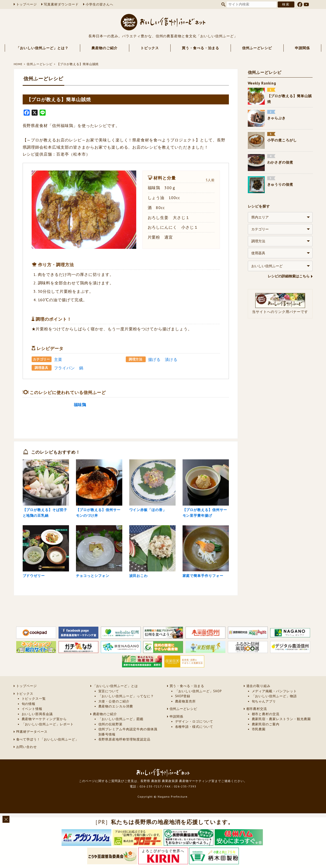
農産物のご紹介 (104, 48)
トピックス (150, 48)
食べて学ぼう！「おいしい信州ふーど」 (47, 754)
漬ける (171, 359)
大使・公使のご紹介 (114, 716)
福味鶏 (80, 405)
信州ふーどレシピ (257, 48)
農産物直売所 (186, 716)
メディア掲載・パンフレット (274, 706)
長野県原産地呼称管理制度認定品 (124, 754)
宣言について (109, 706)
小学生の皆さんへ (100, 4)
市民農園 (259, 744)
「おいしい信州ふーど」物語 (274, 711)
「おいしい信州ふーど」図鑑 (121, 734)
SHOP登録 (183, 711)
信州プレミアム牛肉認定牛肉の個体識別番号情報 (128, 746)
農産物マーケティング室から (44, 734)
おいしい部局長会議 (37, 728)
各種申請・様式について (194, 741)
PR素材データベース (32, 746)
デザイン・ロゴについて (194, 736)
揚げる (155, 359)
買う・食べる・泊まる (200, 48)
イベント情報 (32, 723)
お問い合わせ (27, 761)
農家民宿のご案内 (266, 739)
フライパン (65, 368)
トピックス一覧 (34, 713)
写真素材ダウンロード (61, 4)
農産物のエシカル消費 (116, 721)
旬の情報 (29, 718)
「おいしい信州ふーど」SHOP (198, 706)
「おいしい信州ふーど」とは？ (42, 48)
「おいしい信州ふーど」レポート (48, 739)
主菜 (58, 359)
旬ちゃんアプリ (264, 716)
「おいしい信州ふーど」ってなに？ (126, 711)
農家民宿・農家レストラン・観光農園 (281, 734)
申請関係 (302, 48)
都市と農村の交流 (266, 728)
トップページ (27, 4)
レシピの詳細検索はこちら (289, 276)
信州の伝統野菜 (111, 739)
